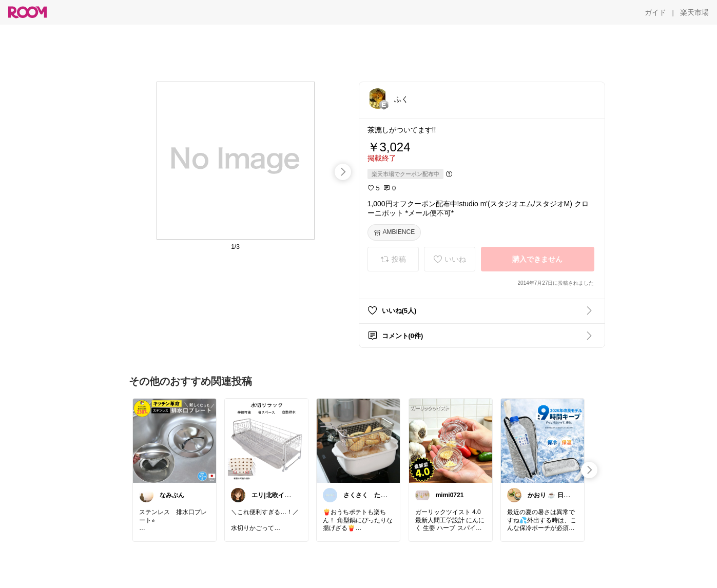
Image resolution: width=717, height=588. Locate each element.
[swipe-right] (343, 172)
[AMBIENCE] (394, 232)
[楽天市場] (694, 12)
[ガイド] (655, 12)
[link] (175, 440)
